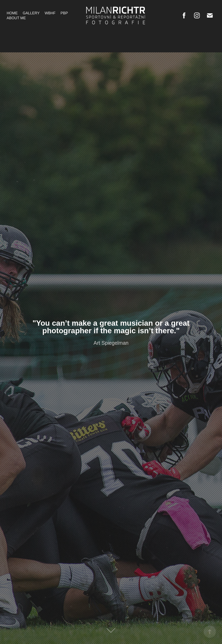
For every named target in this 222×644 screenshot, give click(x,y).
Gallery (31, 13)
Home (12, 13)
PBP (64, 13)
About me (16, 18)
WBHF (50, 13)
